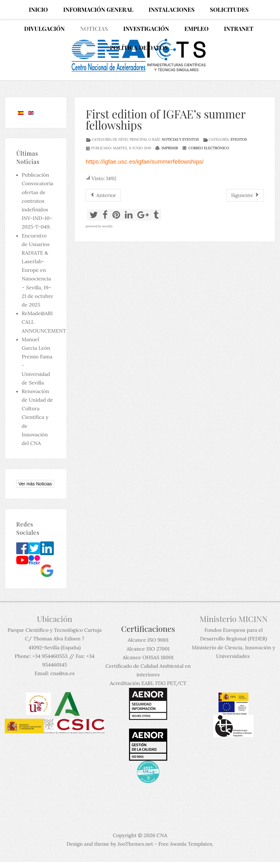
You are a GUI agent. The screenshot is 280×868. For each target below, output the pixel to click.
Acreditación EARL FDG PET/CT (148, 683)
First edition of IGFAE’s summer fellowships (165, 119)
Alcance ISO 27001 (148, 649)
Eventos (239, 139)
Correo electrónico (206, 148)
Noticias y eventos (180, 139)
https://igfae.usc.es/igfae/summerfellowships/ (145, 162)
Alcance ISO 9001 (148, 640)
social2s (107, 226)
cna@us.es (62, 673)
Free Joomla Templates (185, 844)
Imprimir (167, 148)
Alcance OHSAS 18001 (148, 657)
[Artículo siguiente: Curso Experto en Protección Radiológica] (245, 195)
